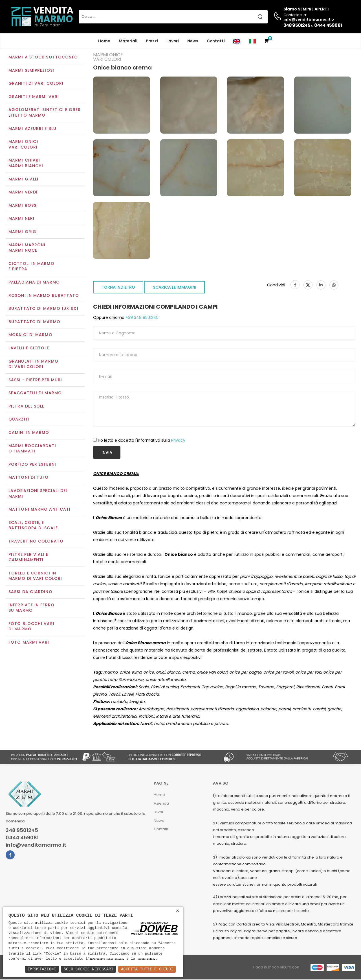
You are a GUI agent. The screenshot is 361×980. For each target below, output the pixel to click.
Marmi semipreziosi (31, 71)
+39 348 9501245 (141, 318)
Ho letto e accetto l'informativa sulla (142, 441)
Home (104, 41)
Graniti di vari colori (36, 84)
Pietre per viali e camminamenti (28, 558)
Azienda (161, 804)
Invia (107, 453)
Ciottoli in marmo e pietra (31, 267)
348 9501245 (297, 25)
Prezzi (152, 41)
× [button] (178, 911)
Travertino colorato (36, 542)
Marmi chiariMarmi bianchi (26, 164)
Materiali (128, 41)
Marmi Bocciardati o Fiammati (32, 449)
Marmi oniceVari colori (24, 145)
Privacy (178, 441)
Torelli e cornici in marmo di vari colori (35, 576)
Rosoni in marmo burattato (44, 296)
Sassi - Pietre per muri (35, 380)
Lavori (173, 41)
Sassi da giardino (30, 592)
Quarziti (19, 420)
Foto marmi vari (29, 643)
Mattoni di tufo (29, 478)
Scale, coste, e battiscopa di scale (33, 526)
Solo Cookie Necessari (89, 969)
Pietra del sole (27, 407)
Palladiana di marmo (34, 283)
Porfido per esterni (32, 465)
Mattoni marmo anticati (39, 510)
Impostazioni (42, 969)
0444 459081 (328, 25)
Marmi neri (21, 219)
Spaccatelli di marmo (35, 394)
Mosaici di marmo (30, 336)
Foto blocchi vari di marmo (31, 627)
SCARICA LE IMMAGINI (175, 288)
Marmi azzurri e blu (32, 129)
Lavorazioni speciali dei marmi (38, 494)
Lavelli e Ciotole (29, 349)
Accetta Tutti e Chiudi (147, 969)
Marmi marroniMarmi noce (27, 248)
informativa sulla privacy (107, 959)
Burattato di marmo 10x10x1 (43, 309)
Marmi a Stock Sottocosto (43, 58)
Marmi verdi (23, 193)
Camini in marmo (29, 433)
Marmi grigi (23, 232)
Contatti (216, 41)
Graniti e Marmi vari (34, 97)
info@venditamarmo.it (36, 846)
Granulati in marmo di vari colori (33, 365)
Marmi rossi (23, 206)
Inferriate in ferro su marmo (31, 608)
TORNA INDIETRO (118, 288)
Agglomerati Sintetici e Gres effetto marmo (44, 113)
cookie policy (146, 959)
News (193, 41)
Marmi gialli (23, 180)
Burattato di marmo (34, 322)
